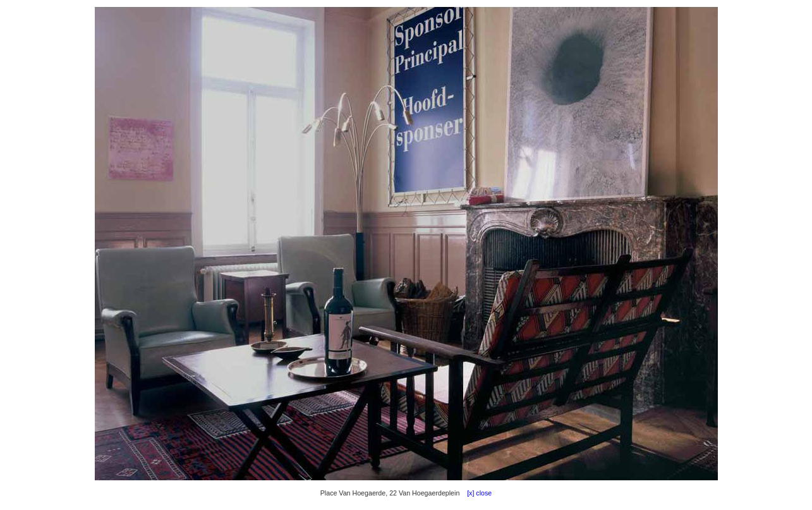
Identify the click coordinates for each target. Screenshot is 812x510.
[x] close (476, 493)
